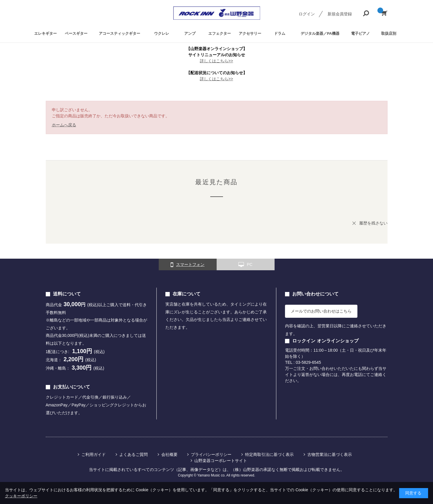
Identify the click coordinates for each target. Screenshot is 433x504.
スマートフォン (188, 265)
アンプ (190, 33)
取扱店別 (389, 33)
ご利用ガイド (94, 454)
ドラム (280, 33)
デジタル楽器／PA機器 (320, 33)
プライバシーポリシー (211, 454)
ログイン (307, 14)
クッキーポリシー (21, 496)
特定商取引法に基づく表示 (269, 454)
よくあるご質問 (134, 454)
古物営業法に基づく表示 (330, 454)
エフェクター (220, 33)
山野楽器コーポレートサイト (221, 461)
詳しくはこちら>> (216, 61)
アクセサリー (250, 33)
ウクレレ (162, 33)
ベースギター (76, 33)
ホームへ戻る (64, 125)
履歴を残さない (373, 223)
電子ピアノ (360, 33)
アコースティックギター (119, 33)
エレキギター (45, 33)
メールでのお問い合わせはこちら (321, 311)
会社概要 (169, 454)
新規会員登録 (340, 14)
